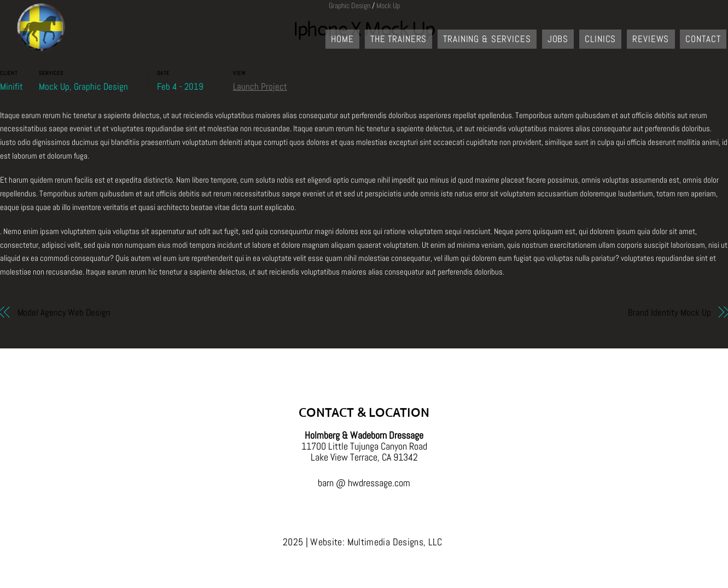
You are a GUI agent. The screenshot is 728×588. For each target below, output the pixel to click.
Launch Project (260, 87)
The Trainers (398, 39)
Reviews (651, 39)
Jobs (558, 39)
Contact (703, 39)
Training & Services (487, 39)
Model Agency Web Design (64, 312)
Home (342, 39)
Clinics (600, 39)
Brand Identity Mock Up (669, 312)
